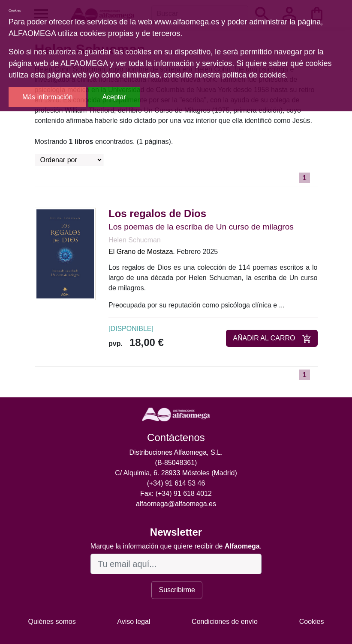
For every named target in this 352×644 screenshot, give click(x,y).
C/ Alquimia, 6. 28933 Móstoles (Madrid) (176, 473)
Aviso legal (134, 622)
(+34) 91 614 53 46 (176, 483)
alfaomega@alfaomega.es (176, 504)
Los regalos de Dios (157, 213)
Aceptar (114, 97)
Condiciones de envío (225, 622)
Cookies (312, 622)
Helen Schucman (135, 240)
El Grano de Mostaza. (142, 252)
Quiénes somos (52, 622)
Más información (47, 97)
